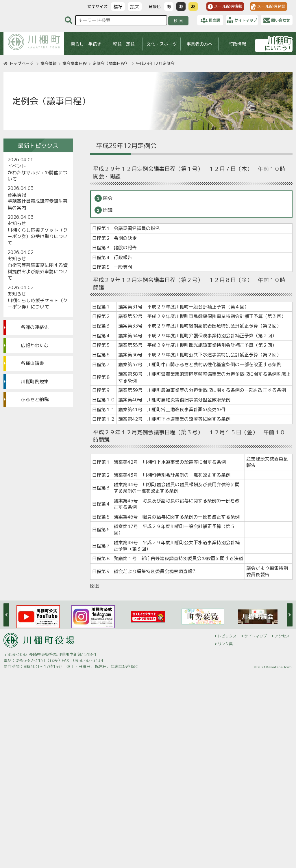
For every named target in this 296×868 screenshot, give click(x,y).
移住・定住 (124, 44)
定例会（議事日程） (111, 63)
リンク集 (225, 644)
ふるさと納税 (35, 399)
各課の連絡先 (35, 327)
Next (290, 615)
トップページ (21, 63)
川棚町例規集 (35, 381)
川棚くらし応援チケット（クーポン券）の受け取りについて (38, 236)
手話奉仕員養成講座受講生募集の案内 (38, 204)
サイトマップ (256, 636)
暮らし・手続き (86, 44)
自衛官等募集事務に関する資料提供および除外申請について (38, 272)
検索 (179, 21)
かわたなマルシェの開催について (38, 176)
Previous (6, 615)
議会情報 (49, 63)
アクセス (282, 636)
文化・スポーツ (162, 44)
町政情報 (237, 44)
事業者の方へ (199, 44)
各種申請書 (32, 363)
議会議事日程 (75, 63)
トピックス (227, 636)
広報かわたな (35, 345)
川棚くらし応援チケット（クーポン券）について (38, 304)
